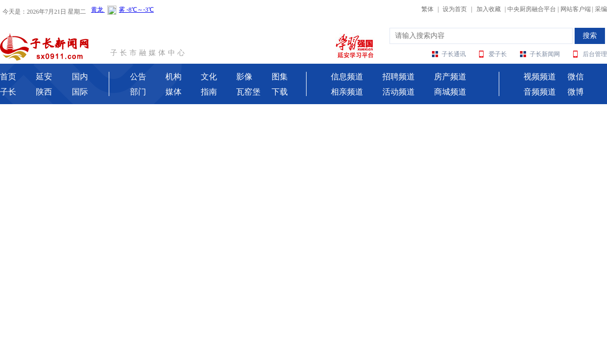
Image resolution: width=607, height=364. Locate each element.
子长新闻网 (545, 54)
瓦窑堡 (248, 92)
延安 (44, 77)
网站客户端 (576, 9)
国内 (80, 77)
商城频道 (450, 92)
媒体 (174, 92)
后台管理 (595, 54)
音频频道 (540, 92)
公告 (138, 77)
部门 (138, 92)
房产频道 (450, 77)
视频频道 (540, 77)
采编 (601, 9)
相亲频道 (347, 92)
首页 (8, 77)
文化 (209, 77)
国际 (80, 92)
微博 (576, 92)
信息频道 (347, 77)
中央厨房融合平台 (532, 9)
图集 (280, 77)
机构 (174, 77)
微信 (576, 77)
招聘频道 (399, 77)
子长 (8, 92)
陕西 (44, 92)
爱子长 (498, 54)
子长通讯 (454, 54)
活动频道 (399, 92)
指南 (209, 92)
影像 (244, 77)
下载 (280, 92)
